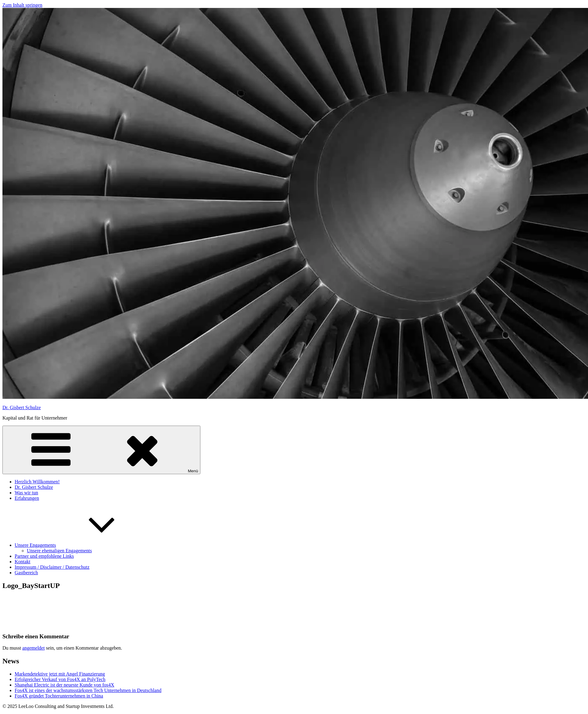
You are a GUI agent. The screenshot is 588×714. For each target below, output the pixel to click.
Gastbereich (26, 573)
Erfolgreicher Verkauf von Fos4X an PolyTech (60, 679)
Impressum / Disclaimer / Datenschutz (52, 567)
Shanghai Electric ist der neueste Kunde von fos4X (65, 685)
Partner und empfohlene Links (44, 556)
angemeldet (34, 648)
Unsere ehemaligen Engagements (59, 551)
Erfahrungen (27, 498)
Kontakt (23, 562)
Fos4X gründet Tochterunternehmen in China (59, 696)
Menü (101, 450)
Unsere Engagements (81, 545)
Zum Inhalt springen (22, 5)
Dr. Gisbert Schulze (22, 407)
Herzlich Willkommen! (37, 482)
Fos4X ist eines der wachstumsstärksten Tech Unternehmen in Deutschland (88, 690)
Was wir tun (26, 493)
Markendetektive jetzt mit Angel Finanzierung (60, 674)
